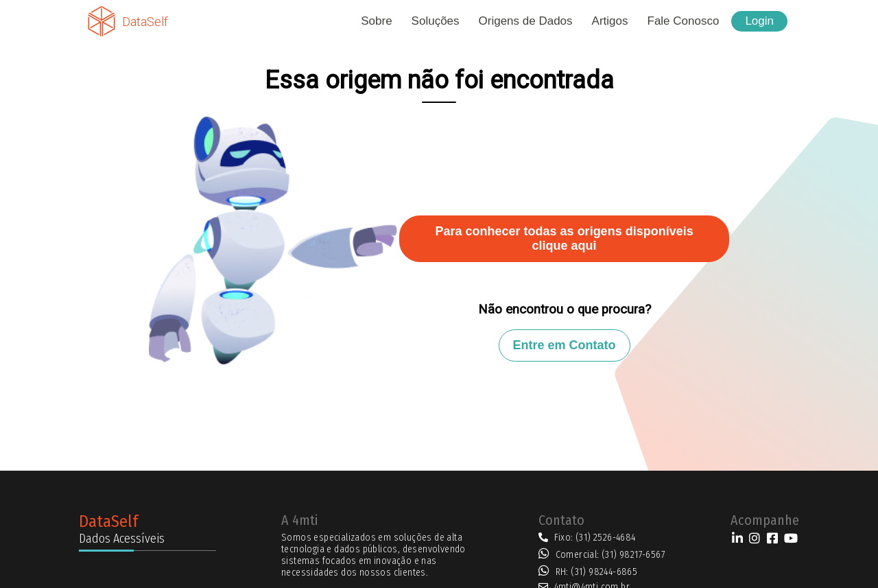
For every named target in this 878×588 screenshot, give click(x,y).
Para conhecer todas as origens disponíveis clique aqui (565, 238)
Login (759, 21)
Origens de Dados (526, 21)
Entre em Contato (565, 345)
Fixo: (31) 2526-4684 (595, 538)
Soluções (436, 21)
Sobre (376, 21)
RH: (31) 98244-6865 (597, 572)
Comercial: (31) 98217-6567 (610, 555)
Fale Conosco (684, 21)
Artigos (610, 21)
